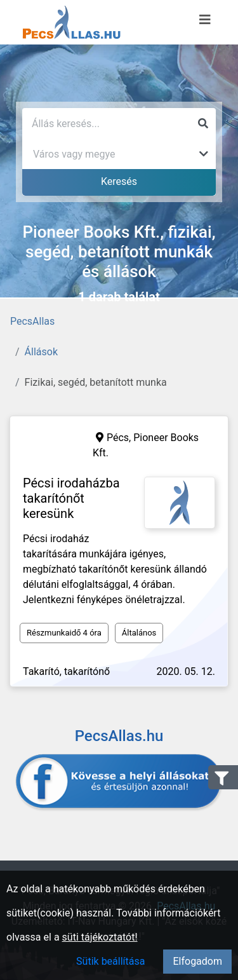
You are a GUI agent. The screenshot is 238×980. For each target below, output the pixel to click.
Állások (41, 352)
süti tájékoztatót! (100, 937)
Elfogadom (197, 961)
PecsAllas (32, 321)
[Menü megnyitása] (205, 20)
